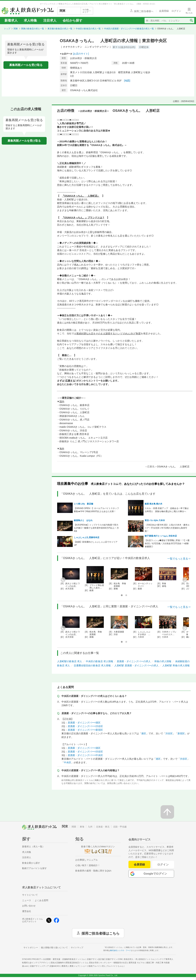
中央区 (68, 762)
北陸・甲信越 (120, 827)
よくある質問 (41, 900)
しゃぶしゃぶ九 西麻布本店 (87, 537)
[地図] (127, 81)
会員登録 (139, 864)
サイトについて (30, 895)
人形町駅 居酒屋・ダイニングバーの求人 (136, 665)
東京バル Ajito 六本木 (155, 520)
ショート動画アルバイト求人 (102, 966)
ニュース (27, 900)
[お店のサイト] (81, 54)
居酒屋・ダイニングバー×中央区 (85, 755)
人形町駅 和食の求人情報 (176, 665)
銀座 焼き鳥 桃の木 (154, 504)
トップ (7, 29)
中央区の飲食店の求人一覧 (88, 29)
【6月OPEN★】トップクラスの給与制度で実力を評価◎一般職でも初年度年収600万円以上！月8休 (96, 528)
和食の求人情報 (163, 661)
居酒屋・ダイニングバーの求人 (134, 661)
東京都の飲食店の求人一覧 (60, 29)
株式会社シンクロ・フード (121, 950)
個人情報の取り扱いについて (54, 948)
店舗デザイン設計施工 (105, 959)
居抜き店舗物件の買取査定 (74, 963)
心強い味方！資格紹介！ (88, 865)
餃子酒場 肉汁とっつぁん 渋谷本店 (161, 536)
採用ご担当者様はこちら (101, 933)
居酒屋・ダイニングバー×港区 (84, 723)
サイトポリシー (31, 948)
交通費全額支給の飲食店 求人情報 (92, 665)
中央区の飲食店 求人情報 (99, 661)
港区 (144, 733)
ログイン (163, 864)
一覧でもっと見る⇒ (179, 559)
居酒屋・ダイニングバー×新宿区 (85, 730)
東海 (82, 827)
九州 (90, 827)
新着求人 (11, 20)
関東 (16, 29)
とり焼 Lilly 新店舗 (83, 504)
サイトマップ (77, 948)
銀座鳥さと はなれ (83, 520)
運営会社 (27, 911)
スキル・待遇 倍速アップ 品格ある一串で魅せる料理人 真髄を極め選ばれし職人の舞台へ (167, 510)
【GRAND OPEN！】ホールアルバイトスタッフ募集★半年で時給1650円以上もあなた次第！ (96, 510)
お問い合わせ (29, 906)
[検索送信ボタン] (191, 21)
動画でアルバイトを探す (34, 868)
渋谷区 (169, 733)
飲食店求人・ (139, 959)
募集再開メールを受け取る (26, 65)
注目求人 (50, 20)
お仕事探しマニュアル (87, 860)
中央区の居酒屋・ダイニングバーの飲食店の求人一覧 (129, 29)
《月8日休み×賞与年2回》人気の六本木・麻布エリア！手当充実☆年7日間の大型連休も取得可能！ (167, 528)
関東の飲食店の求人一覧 (33, 29)
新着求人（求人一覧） (33, 847)
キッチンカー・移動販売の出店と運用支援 (122, 963)
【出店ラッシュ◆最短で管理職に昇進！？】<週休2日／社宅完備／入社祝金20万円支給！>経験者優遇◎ (167, 543)
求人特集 (30, 20)
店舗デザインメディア (45, 966)
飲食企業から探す (31, 863)
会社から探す (73, 20)
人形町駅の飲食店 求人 (70, 661)
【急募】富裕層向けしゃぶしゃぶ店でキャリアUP (96, 543)
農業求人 (70, 966)
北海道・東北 (103, 827)
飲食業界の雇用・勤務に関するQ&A (93, 871)
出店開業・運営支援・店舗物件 (64, 959)
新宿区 (181, 733)
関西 (74, 827)
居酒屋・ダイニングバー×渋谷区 (85, 726)
